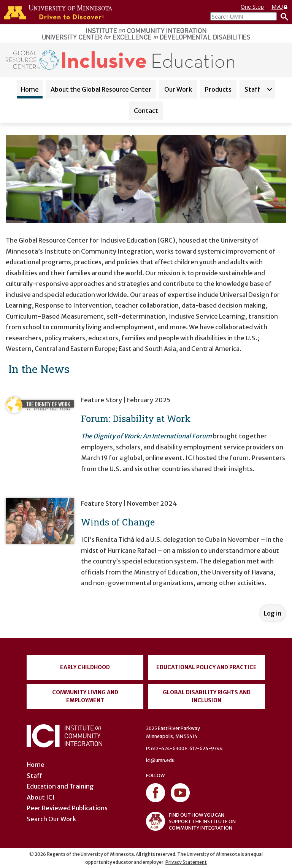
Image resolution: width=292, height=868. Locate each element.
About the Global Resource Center (101, 89)
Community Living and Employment (85, 696)
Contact (146, 111)
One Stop (252, 7)
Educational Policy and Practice (206, 667)
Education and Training (60, 786)
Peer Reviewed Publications (67, 808)
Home (30, 89)
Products (218, 89)
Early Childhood (85, 667)
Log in (273, 613)
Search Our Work (51, 819)
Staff (252, 89)
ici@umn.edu (160, 760)
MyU (280, 7)
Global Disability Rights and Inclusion (207, 696)
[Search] (282, 16)
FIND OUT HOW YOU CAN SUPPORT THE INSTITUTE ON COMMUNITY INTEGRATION (191, 821)
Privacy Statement (186, 862)
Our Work (178, 89)
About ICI (41, 797)
